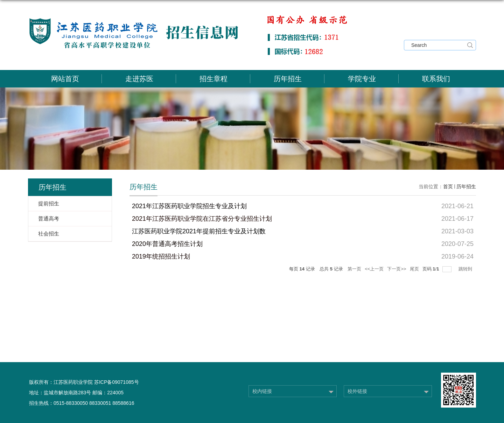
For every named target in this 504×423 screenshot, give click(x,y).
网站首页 (65, 79)
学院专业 (362, 79)
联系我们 (436, 79)
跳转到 (466, 269)
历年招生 (288, 79)
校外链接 (357, 391)
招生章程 (213, 79)
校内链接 (262, 391)
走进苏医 (139, 79)
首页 (448, 186)
